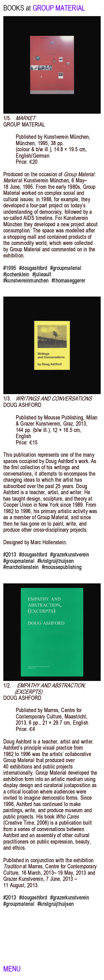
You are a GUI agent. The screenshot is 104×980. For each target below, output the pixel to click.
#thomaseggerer (68, 280)
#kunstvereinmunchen (26, 280)
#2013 (10, 554)
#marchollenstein (21, 567)
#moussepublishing (62, 567)
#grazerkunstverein (70, 554)
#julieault (42, 274)
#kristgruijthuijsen (56, 561)
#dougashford (33, 268)
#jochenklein (16, 274)
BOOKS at (17, 8)
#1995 (10, 268)
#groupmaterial (66, 268)
